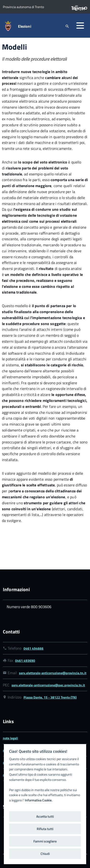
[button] (80, 26)
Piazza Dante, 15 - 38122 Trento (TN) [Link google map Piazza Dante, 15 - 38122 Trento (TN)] (50, 697)
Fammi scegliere (45, 841)
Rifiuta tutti (45, 829)
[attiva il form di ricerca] (67, 26)
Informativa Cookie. (39, 800)
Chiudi (45, 854)
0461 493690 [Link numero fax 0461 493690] (25, 660)
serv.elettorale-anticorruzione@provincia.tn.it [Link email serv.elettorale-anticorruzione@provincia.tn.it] (53, 673)
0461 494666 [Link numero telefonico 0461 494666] (33, 648)
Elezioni (25, 26)
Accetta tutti (45, 816)
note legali (10, 738)
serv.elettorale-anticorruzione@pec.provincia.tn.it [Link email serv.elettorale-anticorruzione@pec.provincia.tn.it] (48, 685)
